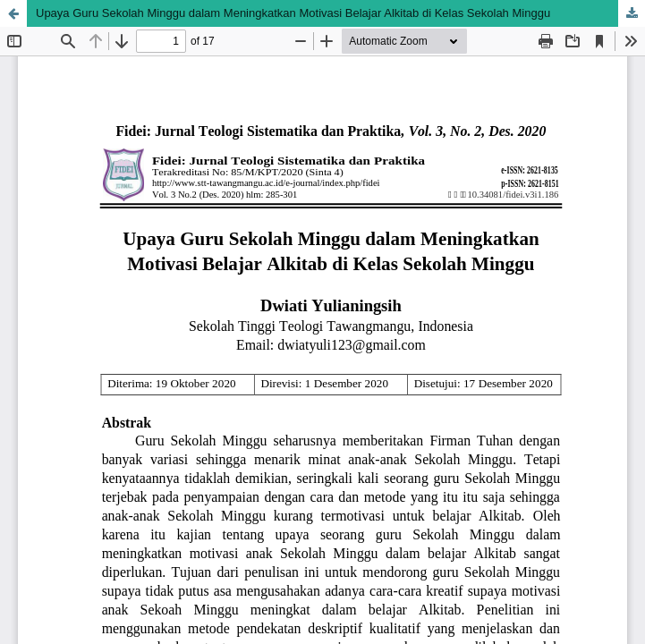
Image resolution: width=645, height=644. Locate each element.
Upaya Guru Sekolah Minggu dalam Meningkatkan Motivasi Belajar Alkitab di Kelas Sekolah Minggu (293, 13)
